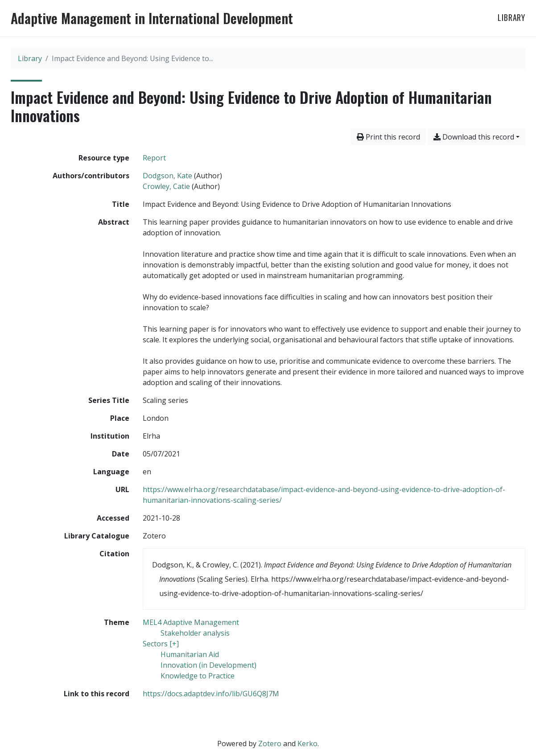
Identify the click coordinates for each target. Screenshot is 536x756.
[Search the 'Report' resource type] (154, 158)
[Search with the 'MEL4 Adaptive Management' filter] (191, 622)
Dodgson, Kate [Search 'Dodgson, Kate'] (167, 176)
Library (511, 17)
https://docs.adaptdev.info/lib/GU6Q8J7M (211, 694)
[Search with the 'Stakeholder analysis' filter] (195, 633)
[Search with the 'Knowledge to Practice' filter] (198, 676)
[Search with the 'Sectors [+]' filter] (161, 644)
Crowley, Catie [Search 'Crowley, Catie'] (166, 186)
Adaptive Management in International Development (152, 18)
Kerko (307, 744)
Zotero (270, 744)
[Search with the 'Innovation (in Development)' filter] (208, 665)
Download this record (474, 137)
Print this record (388, 137)
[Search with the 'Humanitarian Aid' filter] (190, 654)
